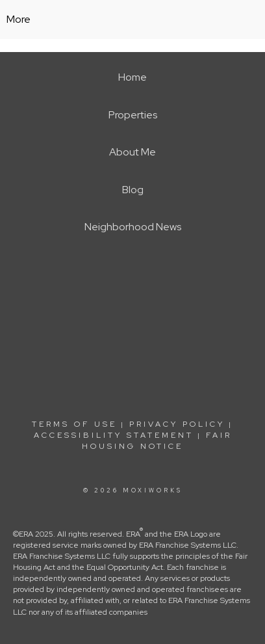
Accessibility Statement (114, 435)
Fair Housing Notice (157, 441)
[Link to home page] (133, 20)
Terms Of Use (74, 424)
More (19, 19)
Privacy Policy (177, 424)
